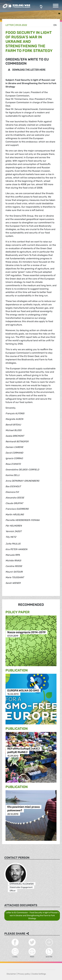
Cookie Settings (39, 974)
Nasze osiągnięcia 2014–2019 (26, 632)
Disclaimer (11, 974)
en (55, 25)
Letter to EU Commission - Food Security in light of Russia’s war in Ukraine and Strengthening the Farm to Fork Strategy (32, 916)
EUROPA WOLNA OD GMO (23, 691)
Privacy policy (24, 974)
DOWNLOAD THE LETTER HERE (29, 70)
